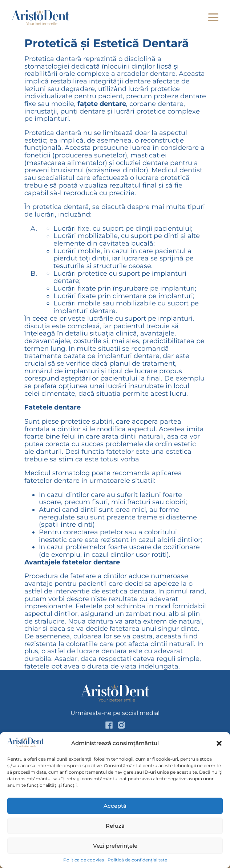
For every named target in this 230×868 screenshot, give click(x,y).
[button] (219, 743)
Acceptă (115, 806)
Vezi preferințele (115, 846)
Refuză (115, 826)
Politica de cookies (84, 860)
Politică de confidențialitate (137, 860)
